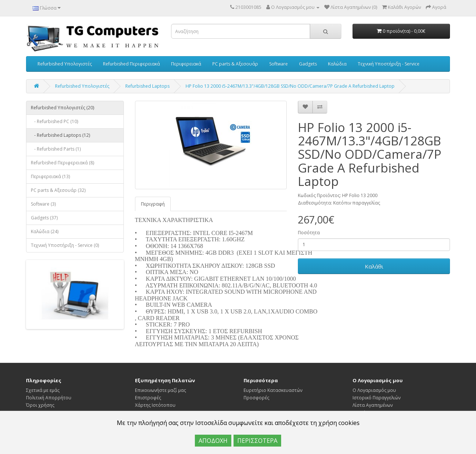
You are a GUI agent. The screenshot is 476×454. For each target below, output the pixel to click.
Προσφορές (256, 398)
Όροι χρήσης (40, 405)
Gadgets (308, 64)
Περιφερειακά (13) (50, 176)
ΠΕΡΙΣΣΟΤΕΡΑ (257, 441)
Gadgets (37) (44, 218)
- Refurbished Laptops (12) (60, 135)
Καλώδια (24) (45, 231)
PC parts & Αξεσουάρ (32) (58, 190)
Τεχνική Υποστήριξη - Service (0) (65, 245)
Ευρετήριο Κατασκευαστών (273, 390)
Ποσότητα (309, 233)
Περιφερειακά (186, 64)
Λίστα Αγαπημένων (373, 405)
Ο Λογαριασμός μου (374, 390)
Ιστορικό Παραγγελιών (377, 398)
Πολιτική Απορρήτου (49, 398)
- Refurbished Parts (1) (56, 149)
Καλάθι (374, 266)
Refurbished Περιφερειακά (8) (62, 163)
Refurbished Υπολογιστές (65, 64)
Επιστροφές (148, 398)
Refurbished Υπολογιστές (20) (62, 108)
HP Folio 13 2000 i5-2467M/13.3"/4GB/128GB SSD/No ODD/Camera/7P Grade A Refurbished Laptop (290, 86)
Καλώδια (337, 64)
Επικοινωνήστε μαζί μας (160, 390)
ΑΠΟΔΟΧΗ (213, 441)
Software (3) (43, 204)
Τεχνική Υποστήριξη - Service (389, 64)
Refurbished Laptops (147, 86)
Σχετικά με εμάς (43, 390)
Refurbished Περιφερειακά (131, 64)
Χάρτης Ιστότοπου (155, 405)
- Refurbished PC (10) (54, 121)
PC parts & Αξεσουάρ (235, 64)
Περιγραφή (153, 204)
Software (279, 64)
